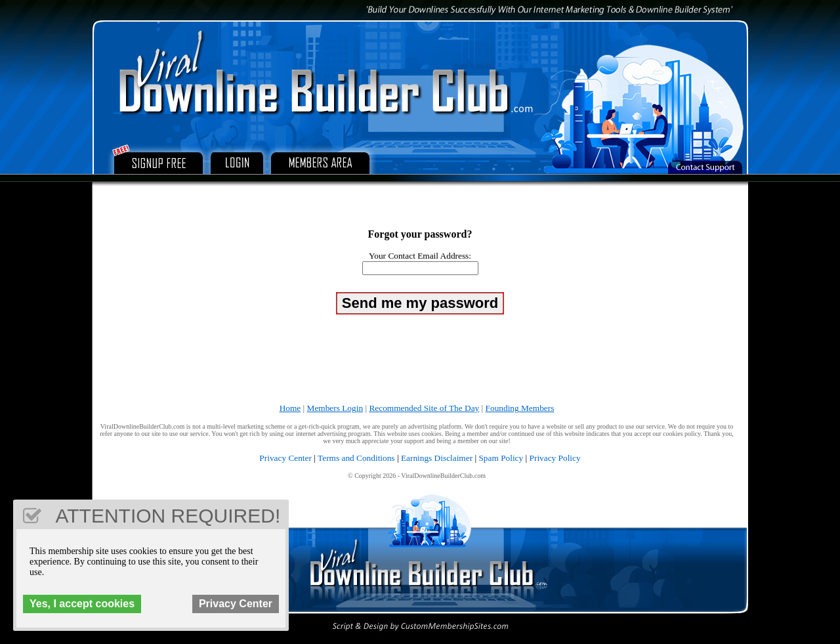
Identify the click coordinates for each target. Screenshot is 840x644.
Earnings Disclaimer (437, 458)
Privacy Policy (555, 458)
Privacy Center (285, 458)
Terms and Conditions (356, 458)
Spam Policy (501, 458)
